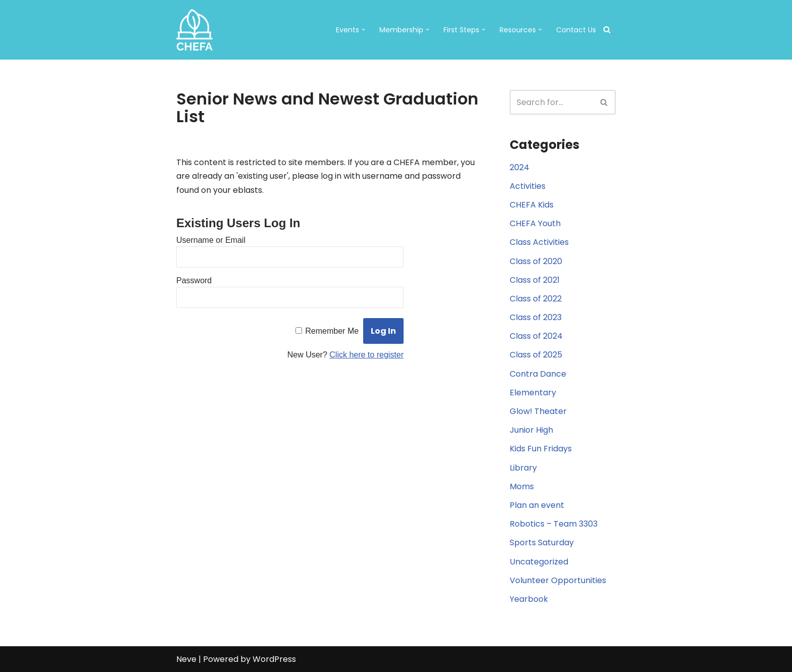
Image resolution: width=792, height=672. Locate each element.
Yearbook (529, 599)
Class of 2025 (536, 355)
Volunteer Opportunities (558, 580)
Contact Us (576, 30)
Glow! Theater (538, 411)
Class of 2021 (535, 280)
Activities (528, 186)
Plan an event (537, 505)
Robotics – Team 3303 (554, 524)
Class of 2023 (536, 317)
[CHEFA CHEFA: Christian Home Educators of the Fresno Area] (194, 30)
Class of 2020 (536, 261)
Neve (186, 659)
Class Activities (539, 242)
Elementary (533, 393)
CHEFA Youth (535, 223)
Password (194, 280)
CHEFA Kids (532, 205)
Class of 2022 (536, 299)
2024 (519, 167)
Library (523, 468)
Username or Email (211, 240)
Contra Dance (538, 374)
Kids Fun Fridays (541, 449)
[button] (363, 30)
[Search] (607, 30)
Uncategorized (539, 562)
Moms (522, 486)
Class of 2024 (536, 336)
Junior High (531, 430)
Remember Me (332, 331)
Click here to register (366, 355)
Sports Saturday (542, 542)
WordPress (274, 659)
